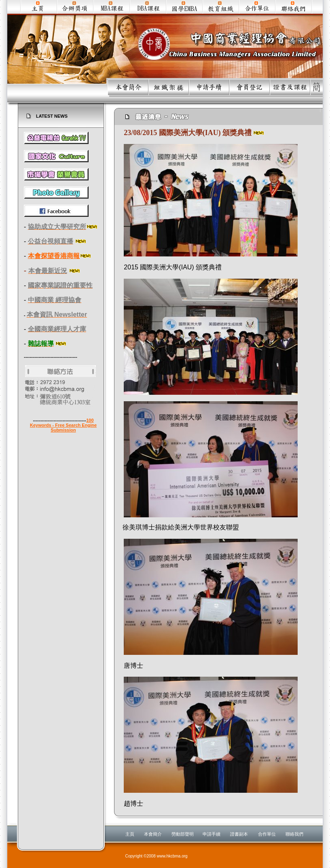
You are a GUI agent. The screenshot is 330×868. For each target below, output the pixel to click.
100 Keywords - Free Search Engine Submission (63, 425)
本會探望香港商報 (54, 256)
